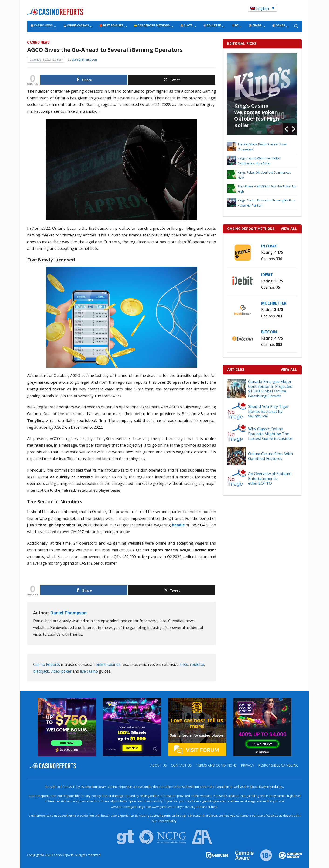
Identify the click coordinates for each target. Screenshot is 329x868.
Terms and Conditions (216, 765)
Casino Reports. (63, 855)
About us (159, 765)
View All (289, 370)
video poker (61, 671)
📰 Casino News (42, 26)
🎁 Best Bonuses (111, 26)
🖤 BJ (235, 26)
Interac (269, 246)
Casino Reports (46, 664)
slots (184, 664)
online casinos (108, 664)
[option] (262, 94)
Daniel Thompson (84, 59)
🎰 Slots (186, 26)
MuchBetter (274, 303)
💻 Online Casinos (76, 26)
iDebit (267, 275)
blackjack (41, 671)
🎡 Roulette (212, 26)
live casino (89, 671)
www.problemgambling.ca (129, 807)
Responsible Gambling (278, 765)
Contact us (181, 765)
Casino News (38, 42)
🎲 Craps (255, 26)
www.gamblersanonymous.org (173, 807)
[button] (286, 129)
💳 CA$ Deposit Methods (152, 26)
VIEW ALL (289, 229)
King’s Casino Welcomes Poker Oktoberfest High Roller (257, 115)
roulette (197, 664)
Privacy (247, 765)
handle (178, 525)
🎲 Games (279, 26)
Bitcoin (269, 332)
